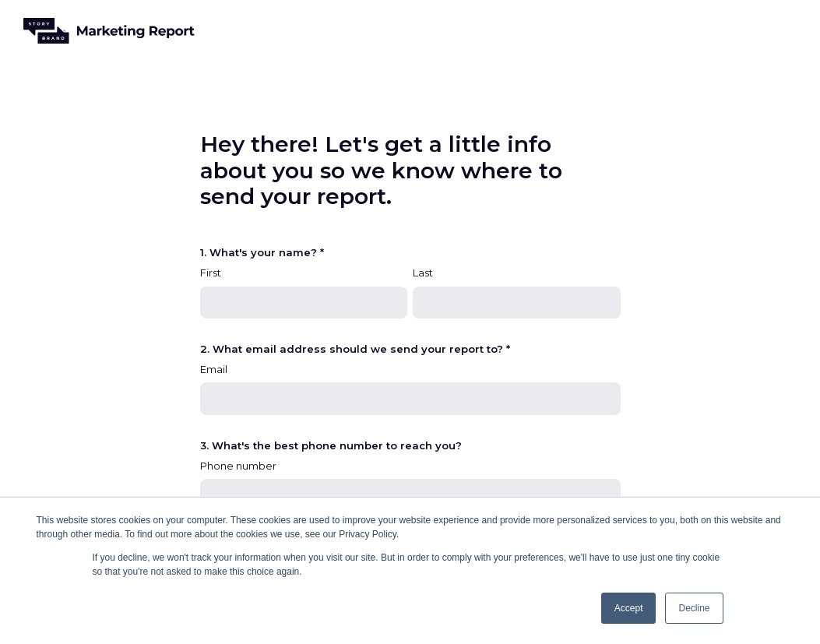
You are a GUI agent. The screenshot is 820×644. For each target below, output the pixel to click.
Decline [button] (694, 608)
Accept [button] (629, 608)
